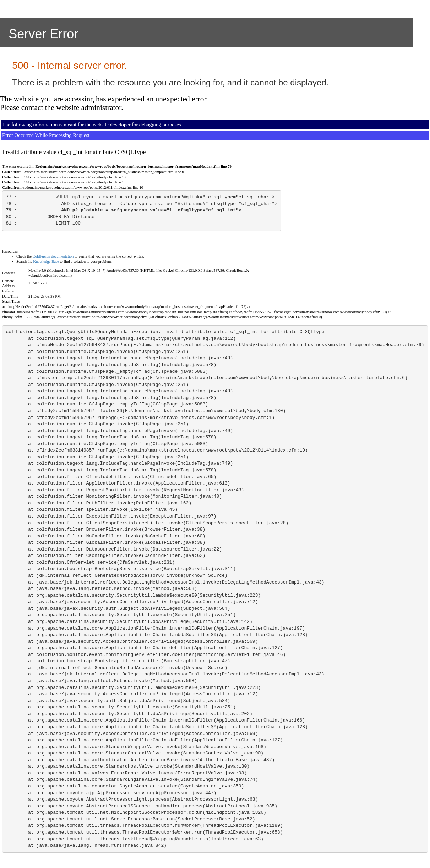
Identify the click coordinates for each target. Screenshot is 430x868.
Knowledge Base (46, 262)
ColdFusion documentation (53, 256)
